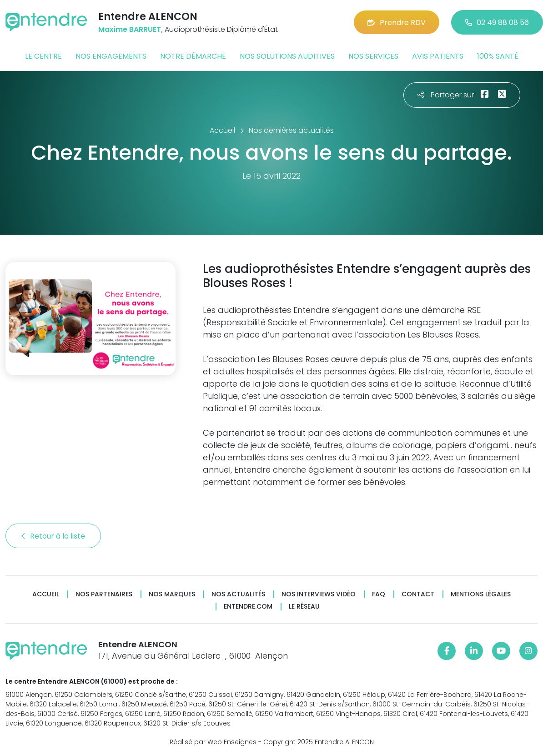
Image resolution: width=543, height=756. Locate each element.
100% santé (498, 56)
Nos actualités (238, 594)
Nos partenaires (104, 594)
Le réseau (304, 607)
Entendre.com (248, 607)
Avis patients (438, 56)
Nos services (373, 56)
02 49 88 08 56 (497, 23)
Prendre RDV (397, 23)
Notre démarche (193, 56)
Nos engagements (111, 56)
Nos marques (172, 594)
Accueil (46, 594)
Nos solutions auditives (287, 56)
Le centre (43, 56)
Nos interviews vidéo (319, 594)
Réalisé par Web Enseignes (213, 742)
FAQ (379, 594)
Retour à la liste (53, 536)
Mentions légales (481, 594)
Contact (418, 594)
